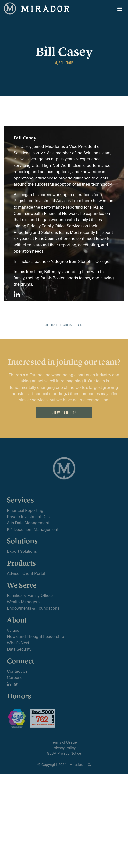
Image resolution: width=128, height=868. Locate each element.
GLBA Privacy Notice (64, 753)
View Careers (64, 412)
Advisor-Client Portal (26, 573)
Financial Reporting (25, 510)
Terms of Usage (64, 742)
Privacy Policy (64, 747)
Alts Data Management (28, 523)
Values (13, 630)
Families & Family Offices (30, 595)
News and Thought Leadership (36, 636)
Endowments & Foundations (33, 608)
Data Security (19, 649)
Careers (14, 677)
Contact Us (17, 671)
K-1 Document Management (33, 529)
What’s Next (18, 643)
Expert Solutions (22, 551)
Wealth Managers (23, 602)
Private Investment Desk (29, 516)
